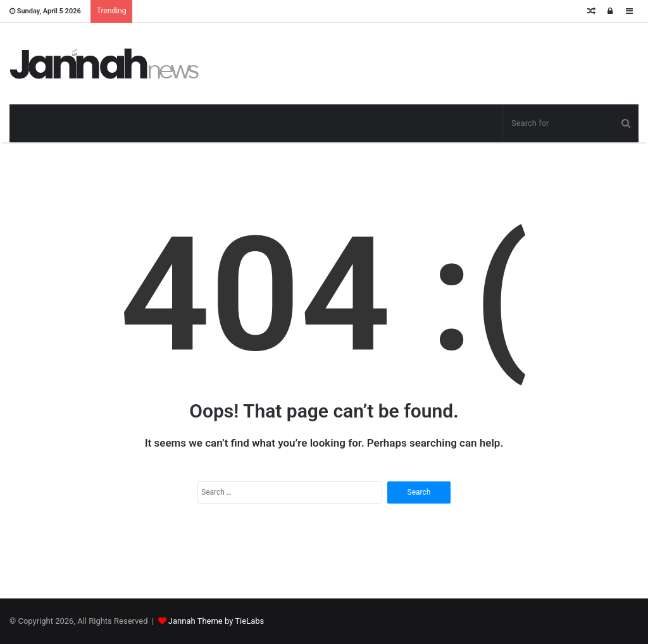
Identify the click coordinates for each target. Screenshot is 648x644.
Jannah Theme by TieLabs (216, 621)
